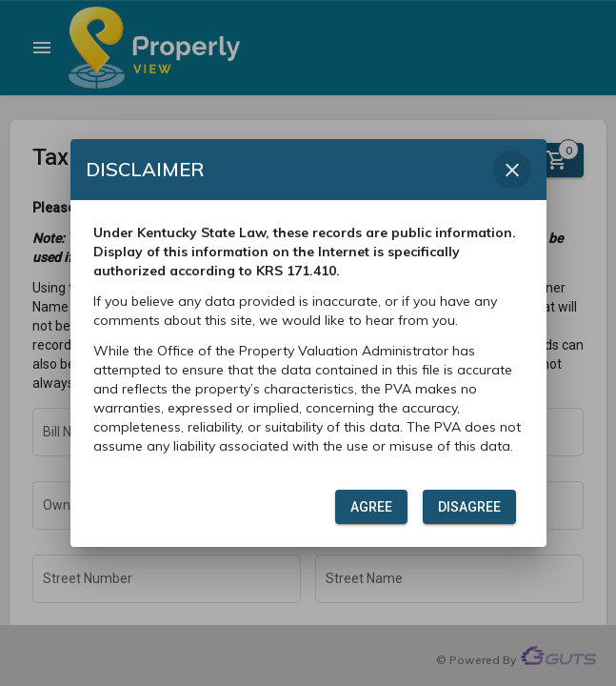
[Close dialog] (512, 170)
